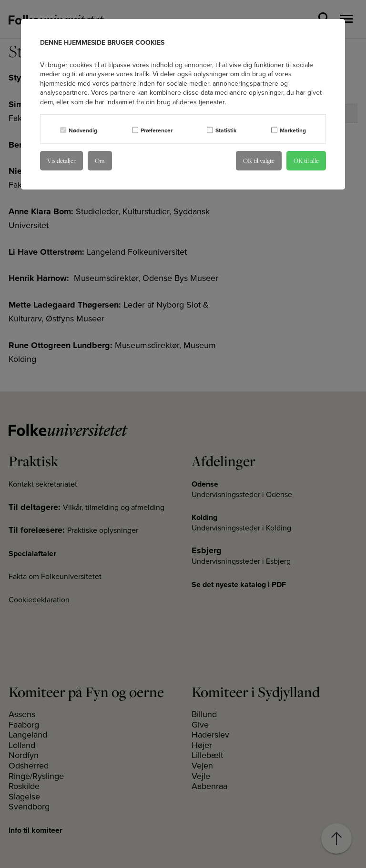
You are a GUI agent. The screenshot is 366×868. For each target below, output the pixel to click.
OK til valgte (259, 160)
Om (100, 160)
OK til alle (306, 160)
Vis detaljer (61, 160)
